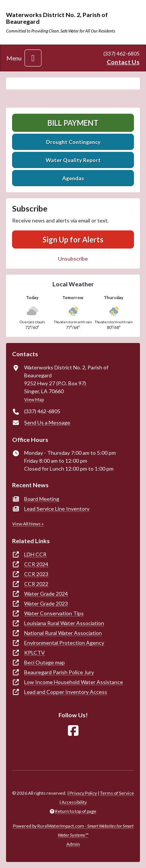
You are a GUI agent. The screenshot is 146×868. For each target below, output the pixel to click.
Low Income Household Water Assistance (74, 682)
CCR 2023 (36, 574)
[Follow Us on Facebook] (73, 731)
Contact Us (123, 62)
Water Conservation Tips (54, 613)
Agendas (73, 178)
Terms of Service (117, 793)
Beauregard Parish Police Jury (59, 672)
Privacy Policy (83, 793)
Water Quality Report (73, 160)
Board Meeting (42, 499)
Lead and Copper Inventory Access (66, 692)
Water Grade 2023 (46, 603)
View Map (34, 399)
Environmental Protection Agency (64, 643)
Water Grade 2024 (46, 594)
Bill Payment (73, 123)
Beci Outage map (45, 662)
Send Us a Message (47, 422)
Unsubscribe (73, 259)
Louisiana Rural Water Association (64, 623)
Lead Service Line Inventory (57, 509)
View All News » (28, 524)
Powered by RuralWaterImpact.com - (73, 830)
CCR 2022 (36, 584)
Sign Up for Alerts (73, 239)
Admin (73, 844)
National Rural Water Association (63, 633)
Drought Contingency (73, 142)
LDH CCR (35, 554)
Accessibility (74, 802)
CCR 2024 (36, 564)
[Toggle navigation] (33, 58)
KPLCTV (35, 653)
